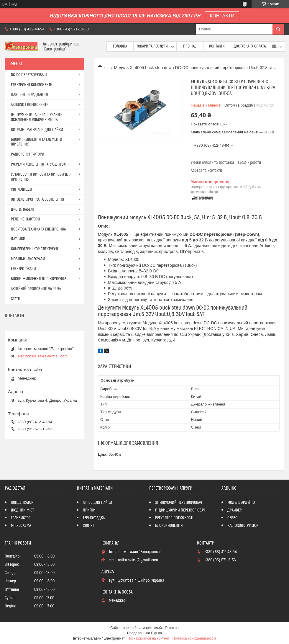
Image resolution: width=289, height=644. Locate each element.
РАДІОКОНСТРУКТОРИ (28, 154)
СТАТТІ (16, 299)
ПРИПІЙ (89, 510)
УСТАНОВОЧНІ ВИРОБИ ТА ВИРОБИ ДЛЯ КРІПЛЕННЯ (41, 177)
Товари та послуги (152, 46)
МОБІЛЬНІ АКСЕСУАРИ (28, 259)
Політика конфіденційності (194, 638)
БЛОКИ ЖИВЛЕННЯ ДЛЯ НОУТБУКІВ (39, 279)
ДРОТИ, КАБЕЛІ (22, 210)
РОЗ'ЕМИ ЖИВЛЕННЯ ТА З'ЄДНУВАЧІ (40, 164)
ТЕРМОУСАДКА (94, 518)
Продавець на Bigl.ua (144, 633)
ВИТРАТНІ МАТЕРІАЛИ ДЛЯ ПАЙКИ (37, 130)
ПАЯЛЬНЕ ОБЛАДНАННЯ (29, 95)
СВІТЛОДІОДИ (22, 189)
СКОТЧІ (88, 526)
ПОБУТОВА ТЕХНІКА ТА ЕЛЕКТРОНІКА (38, 229)
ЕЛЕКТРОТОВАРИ (23, 269)
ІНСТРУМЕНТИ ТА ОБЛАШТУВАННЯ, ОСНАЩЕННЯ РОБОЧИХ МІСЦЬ (37, 117)
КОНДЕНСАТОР (22, 503)
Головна (120, 46)
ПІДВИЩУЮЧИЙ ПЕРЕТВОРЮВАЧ (180, 510)
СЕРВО (232, 518)
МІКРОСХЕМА (21, 526)
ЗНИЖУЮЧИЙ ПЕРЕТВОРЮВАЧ (179, 503)
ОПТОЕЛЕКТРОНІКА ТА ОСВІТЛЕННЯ (38, 200)
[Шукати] (278, 29)
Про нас (190, 46)
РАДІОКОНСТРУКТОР (243, 526)
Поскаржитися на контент (148, 638)
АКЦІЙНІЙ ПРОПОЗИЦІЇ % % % (36, 289)
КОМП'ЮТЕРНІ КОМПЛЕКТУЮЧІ (35, 249)
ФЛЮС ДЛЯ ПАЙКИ (97, 503)
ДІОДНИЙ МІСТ (23, 510)
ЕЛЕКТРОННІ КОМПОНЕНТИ (32, 85)
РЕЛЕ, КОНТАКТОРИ (26, 219)
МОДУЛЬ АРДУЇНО (241, 503)
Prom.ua (172, 628)
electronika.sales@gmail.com (43, 356)
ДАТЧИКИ (18, 239)
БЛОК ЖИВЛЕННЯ (169, 526)
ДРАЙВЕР (235, 510)
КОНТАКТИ (222, 16)
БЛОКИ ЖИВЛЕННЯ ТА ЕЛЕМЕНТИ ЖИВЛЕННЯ (37, 142)
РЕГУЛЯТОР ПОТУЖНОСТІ (174, 518)
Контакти (217, 46)
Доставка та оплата (250, 46)
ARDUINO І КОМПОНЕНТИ (30, 105)
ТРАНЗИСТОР (21, 518)
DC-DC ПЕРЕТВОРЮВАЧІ (29, 75)
